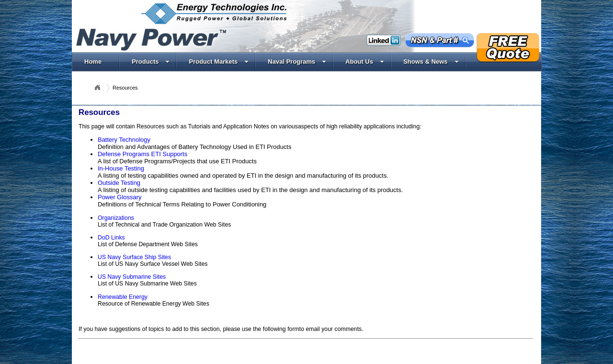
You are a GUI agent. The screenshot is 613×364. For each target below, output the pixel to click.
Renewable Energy (123, 297)
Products (151, 62)
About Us (365, 62)
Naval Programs (297, 62)
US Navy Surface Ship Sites (134, 257)
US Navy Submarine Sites (132, 277)
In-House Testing (121, 168)
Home (93, 62)
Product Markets (219, 62)
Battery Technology (124, 140)
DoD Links (111, 238)
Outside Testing (119, 183)
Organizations (116, 218)
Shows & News (431, 62)
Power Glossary (119, 197)
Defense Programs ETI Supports (142, 154)
